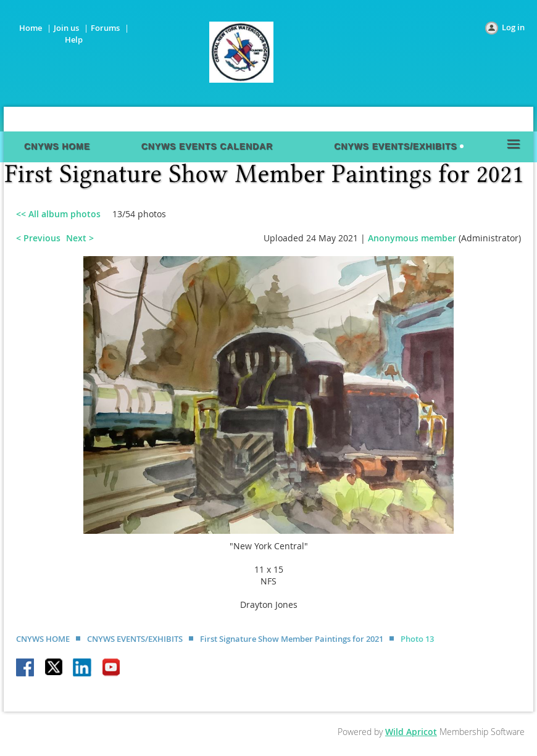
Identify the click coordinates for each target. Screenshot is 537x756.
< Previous (38, 238)
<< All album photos (58, 214)
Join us (66, 28)
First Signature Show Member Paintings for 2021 (292, 639)
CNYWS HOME (43, 639)
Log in (513, 27)
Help (74, 39)
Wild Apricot (411, 732)
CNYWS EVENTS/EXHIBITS (135, 639)
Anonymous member (412, 238)
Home (31, 28)
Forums (105, 28)
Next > (80, 238)
